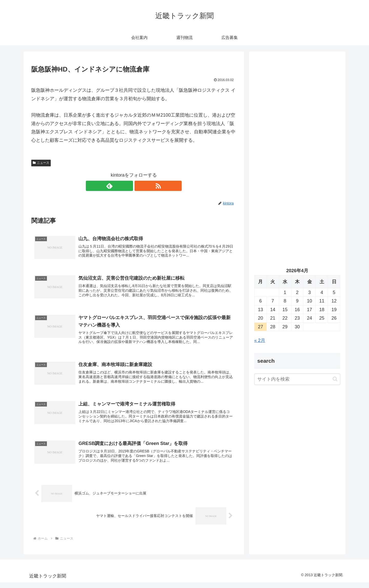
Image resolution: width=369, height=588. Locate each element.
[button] (335, 379)
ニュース (41, 163)
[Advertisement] (297, 109)
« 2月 (260, 340)
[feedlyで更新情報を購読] (128, 186)
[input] (297, 379)
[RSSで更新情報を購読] (140, 186)
